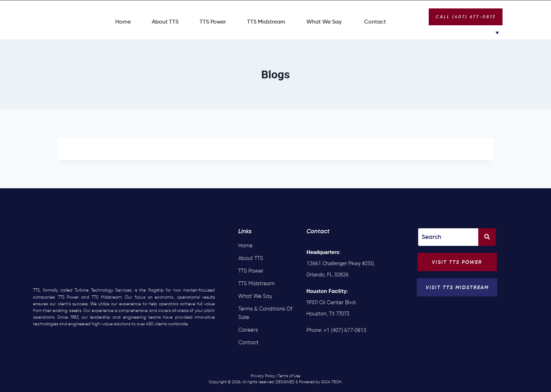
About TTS (165, 22)
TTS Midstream (266, 22)
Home (123, 22)
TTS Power (213, 22)
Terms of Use (289, 376)
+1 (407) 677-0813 (345, 330)
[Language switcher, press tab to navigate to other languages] (492, 32)
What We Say (324, 22)
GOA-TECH (331, 382)
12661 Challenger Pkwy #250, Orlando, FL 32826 (341, 263)
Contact (374, 22)
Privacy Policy (263, 376)
